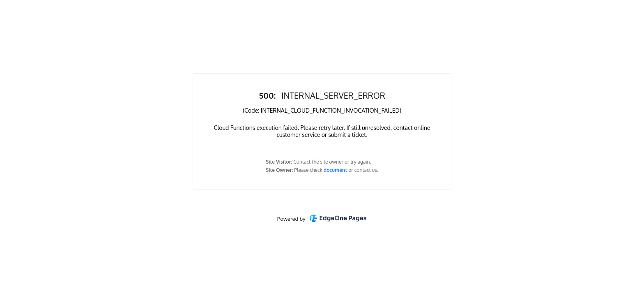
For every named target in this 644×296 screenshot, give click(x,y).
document (336, 170)
